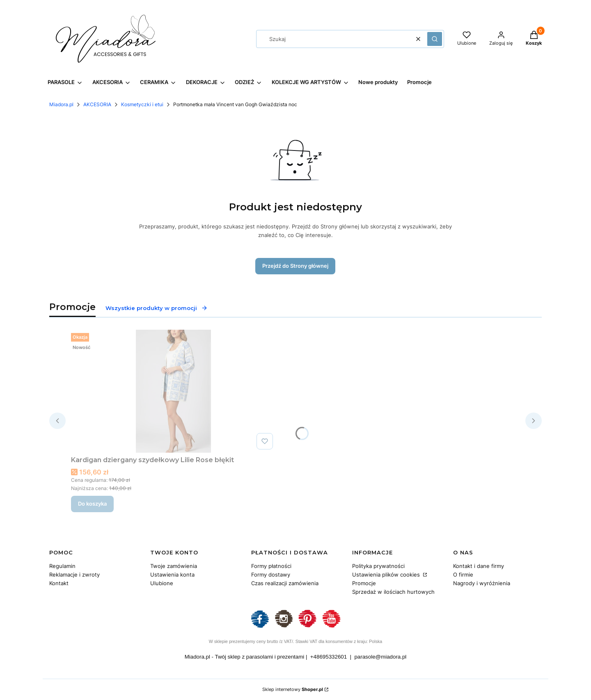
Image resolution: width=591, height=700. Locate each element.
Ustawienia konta (172, 575)
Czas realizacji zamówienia (285, 583)
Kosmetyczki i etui (142, 104)
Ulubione (162, 583)
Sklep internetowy (293, 689)
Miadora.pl (61, 104)
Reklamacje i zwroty (74, 575)
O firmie (463, 575)
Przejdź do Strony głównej (295, 266)
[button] (435, 39)
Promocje (364, 583)
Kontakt (59, 583)
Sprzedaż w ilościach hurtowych (393, 592)
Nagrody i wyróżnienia (482, 583)
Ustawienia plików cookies (387, 575)
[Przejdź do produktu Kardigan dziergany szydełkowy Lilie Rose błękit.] (174, 391)
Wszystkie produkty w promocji (157, 308)
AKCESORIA (97, 104)
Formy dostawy (271, 575)
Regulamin (62, 566)
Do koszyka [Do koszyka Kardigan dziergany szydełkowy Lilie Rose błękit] (92, 504)
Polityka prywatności (378, 566)
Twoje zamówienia (174, 566)
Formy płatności (271, 566)
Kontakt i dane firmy (479, 566)
